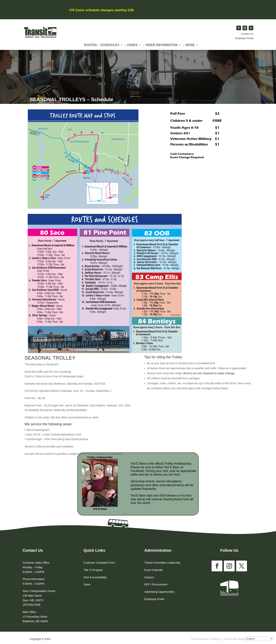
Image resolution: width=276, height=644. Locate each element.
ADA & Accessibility (95, 577)
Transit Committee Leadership (162, 563)
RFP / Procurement (156, 584)
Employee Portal (244, 38)
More (190, 45)
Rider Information (162, 45)
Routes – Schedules (102, 45)
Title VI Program (93, 570)
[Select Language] (259, 639)
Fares (132, 45)
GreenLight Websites (236, 639)
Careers (149, 577)
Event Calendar (154, 570)
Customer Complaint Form (99, 563)
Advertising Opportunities (159, 592)
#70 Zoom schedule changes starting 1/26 (101, 10)
